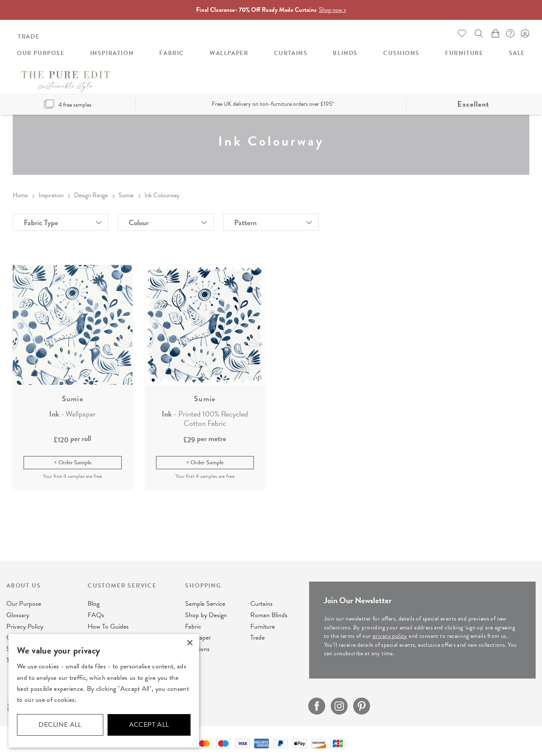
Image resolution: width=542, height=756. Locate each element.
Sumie (126, 193)
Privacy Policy (25, 625)
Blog (94, 602)
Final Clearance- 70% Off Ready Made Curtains (271, 9)
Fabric (193, 625)
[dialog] (104, 691)
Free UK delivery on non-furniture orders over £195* (273, 101)
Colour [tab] (139, 220)
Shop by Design (206, 614)
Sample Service (205, 602)
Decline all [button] (60, 725)
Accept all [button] (149, 725)
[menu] (271, 78)
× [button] (189, 643)
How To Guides (108, 625)
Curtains (261, 602)
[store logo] (271, 47)
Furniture (263, 625)
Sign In (525, 32)
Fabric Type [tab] (41, 220)
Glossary (18, 614)
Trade (29, 36)
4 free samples (68, 102)
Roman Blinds (269, 614)
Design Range (91, 193)
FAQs (96, 614)
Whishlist (457, 32)
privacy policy (390, 635)
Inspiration (51, 193)
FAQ (508, 32)
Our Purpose (24, 602)
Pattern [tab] (245, 220)
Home (20, 193)
